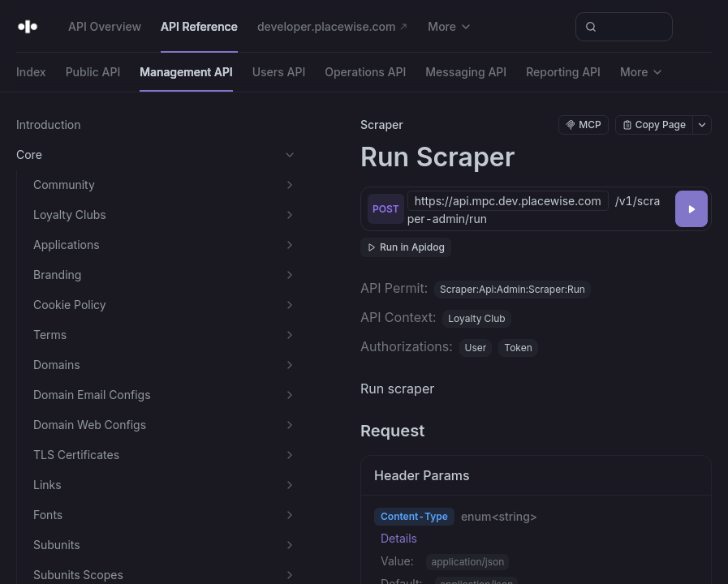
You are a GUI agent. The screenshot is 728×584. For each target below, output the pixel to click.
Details (399, 538)
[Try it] (691, 209)
